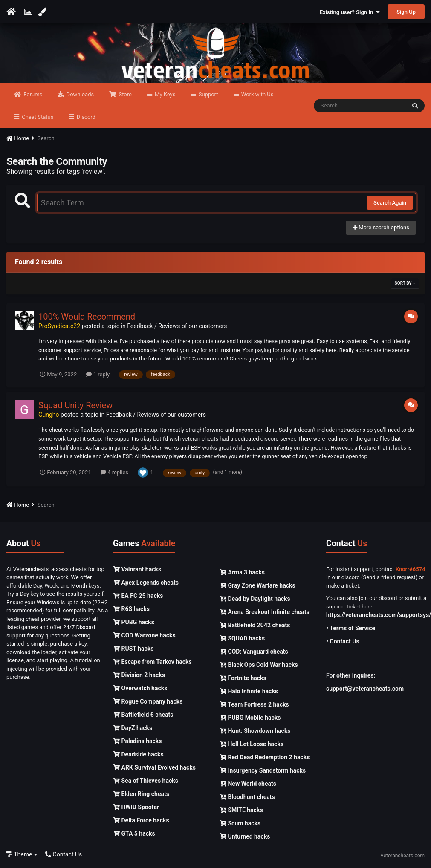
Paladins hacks (137, 741)
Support (207, 94)
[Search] (360, 106)
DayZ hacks (133, 728)
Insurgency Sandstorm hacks (263, 770)
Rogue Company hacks (148, 701)
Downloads (79, 94)
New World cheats (248, 784)
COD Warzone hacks (144, 635)
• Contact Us (343, 641)
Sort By (405, 283)
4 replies (114, 472)
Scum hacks (240, 823)
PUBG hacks (134, 622)
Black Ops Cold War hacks (259, 665)
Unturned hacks (245, 836)
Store (124, 94)
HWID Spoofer (136, 807)
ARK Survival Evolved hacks (154, 767)
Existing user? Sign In (350, 12)
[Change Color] (43, 12)
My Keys (165, 94)
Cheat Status (37, 117)
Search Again (390, 203)
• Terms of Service (351, 628)
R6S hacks (131, 609)
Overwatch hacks (140, 688)
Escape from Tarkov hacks (152, 662)
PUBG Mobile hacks (250, 718)
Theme (22, 854)
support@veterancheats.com (365, 689)
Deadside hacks (138, 754)
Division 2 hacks (139, 675)
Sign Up (406, 12)
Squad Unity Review (75, 405)
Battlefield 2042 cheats (255, 625)
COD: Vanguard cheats (254, 652)
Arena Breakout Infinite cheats (265, 612)
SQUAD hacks (242, 638)
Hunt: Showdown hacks (255, 731)
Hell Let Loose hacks (252, 744)
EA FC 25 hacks (138, 596)
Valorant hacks (137, 569)
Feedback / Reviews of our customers (177, 326)
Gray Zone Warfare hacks (257, 585)
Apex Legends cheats (146, 583)
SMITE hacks (241, 810)
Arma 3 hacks (242, 572)
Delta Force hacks (141, 820)
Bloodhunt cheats (247, 797)
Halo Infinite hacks (249, 691)
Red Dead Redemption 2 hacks (265, 757)
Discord (85, 117)
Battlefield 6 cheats (143, 715)
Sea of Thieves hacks (146, 781)
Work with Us (257, 94)
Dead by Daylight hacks (255, 599)
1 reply (98, 374)
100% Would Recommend (87, 317)
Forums (32, 94)
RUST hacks (133, 649)
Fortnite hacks (243, 678)
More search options (381, 227)
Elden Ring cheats (141, 794)
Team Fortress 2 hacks (254, 704)
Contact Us (64, 854)
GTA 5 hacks (134, 833)
